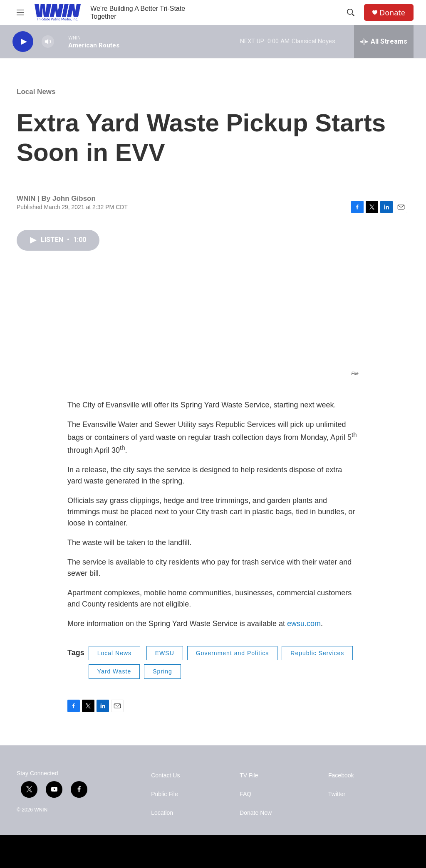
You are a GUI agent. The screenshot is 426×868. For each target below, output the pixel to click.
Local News (36, 92)
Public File (165, 794)
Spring (162, 671)
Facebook (341, 776)
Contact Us (165, 776)
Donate (392, 13)
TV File (249, 776)
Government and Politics (233, 653)
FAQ (245, 794)
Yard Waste (114, 671)
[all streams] (384, 42)
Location (162, 813)
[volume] (48, 42)
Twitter (337, 794)
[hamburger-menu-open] (20, 12)
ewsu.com (304, 624)
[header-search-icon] (351, 12)
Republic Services (317, 653)
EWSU (165, 653)
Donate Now (256, 813)
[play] (23, 42)
